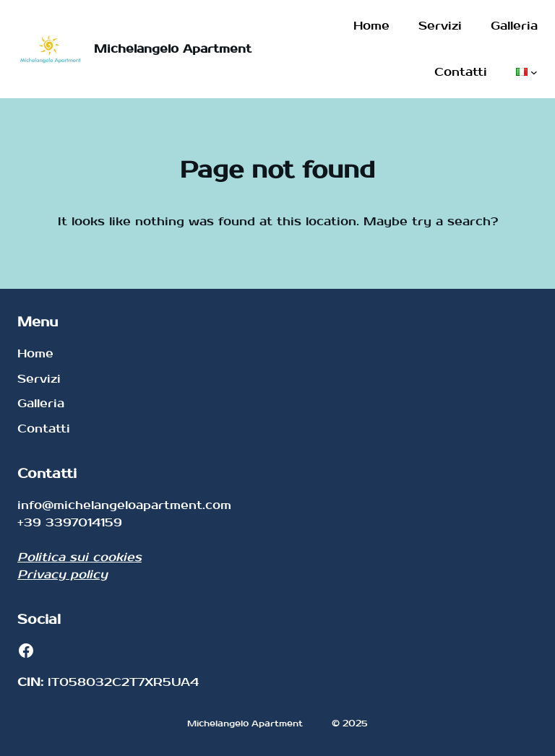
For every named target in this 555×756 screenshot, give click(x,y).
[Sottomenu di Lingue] (534, 72)
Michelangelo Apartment (173, 49)
